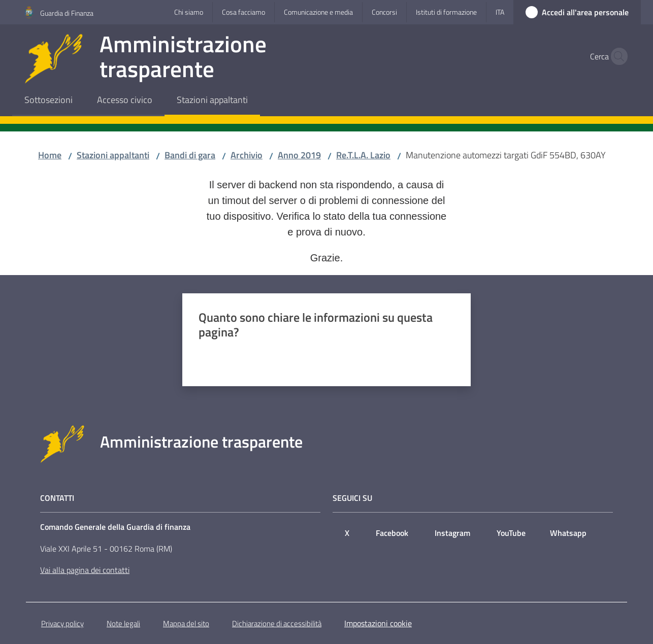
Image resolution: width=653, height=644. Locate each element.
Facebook (392, 533)
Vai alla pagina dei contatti (85, 570)
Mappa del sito (186, 623)
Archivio (247, 155)
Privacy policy (62, 623)
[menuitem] (48, 101)
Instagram (452, 533)
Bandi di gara (190, 155)
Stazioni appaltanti (113, 155)
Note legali (123, 623)
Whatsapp (568, 533)
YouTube (511, 533)
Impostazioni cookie (378, 623)
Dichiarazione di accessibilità (277, 623)
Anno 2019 (299, 155)
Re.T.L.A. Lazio (363, 155)
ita (500, 12)
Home (50, 155)
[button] (616, 56)
